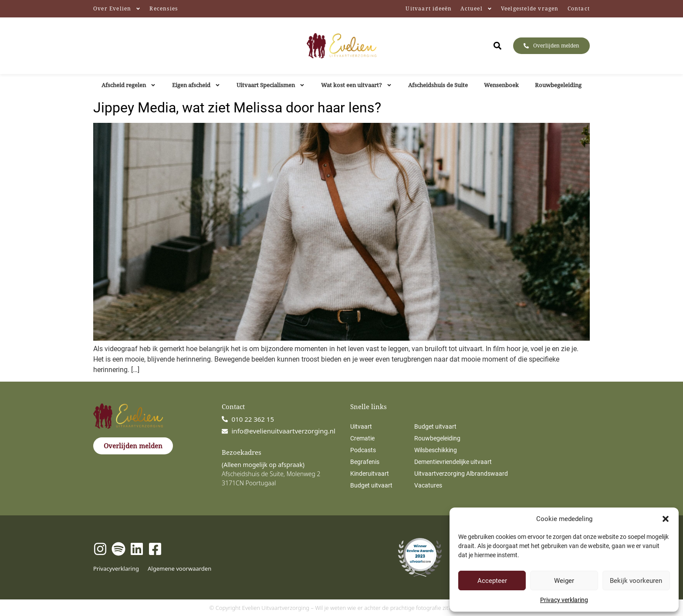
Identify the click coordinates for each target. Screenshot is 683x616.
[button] (666, 519)
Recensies (164, 8)
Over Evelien (117, 9)
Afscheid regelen (129, 85)
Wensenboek (501, 85)
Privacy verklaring (564, 600)
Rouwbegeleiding (558, 85)
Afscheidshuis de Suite (438, 85)
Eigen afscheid (196, 85)
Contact (579, 8)
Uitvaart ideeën (429, 8)
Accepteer (492, 581)
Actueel (476, 9)
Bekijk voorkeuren (636, 581)
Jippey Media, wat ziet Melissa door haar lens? (237, 108)
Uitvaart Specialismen (271, 85)
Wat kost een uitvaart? (357, 85)
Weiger (564, 581)
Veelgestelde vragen (530, 8)
